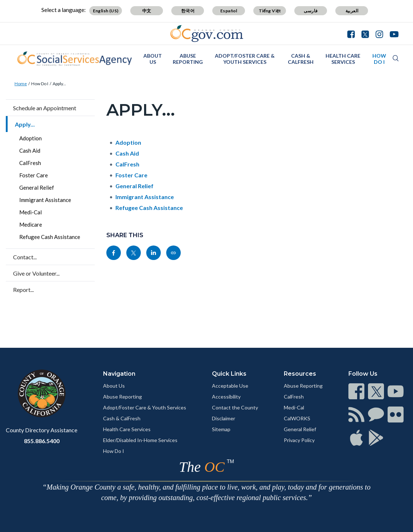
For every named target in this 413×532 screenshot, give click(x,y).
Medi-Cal (30, 212)
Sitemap (221, 429)
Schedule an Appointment (45, 108)
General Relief (37, 187)
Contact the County (235, 407)
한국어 (188, 11)
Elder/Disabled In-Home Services (140, 440)
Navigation (119, 374)
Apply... (59, 84)
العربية (352, 11)
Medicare (31, 224)
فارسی (311, 11)
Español (229, 11)
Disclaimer (224, 418)
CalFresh (30, 163)
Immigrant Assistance (45, 200)
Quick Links (229, 374)
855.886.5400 (42, 441)
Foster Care (34, 175)
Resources (300, 374)
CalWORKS (297, 418)
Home (21, 84)
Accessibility (226, 397)
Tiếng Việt (270, 11)
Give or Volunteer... (36, 273)
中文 (147, 11)
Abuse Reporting (188, 59)
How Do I (379, 59)
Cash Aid (30, 150)
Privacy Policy (299, 440)
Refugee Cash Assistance (50, 237)
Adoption (30, 138)
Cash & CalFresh (301, 59)
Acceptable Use (230, 386)
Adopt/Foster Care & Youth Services (245, 59)
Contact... (25, 257)
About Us (153, 59)
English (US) (106, 11)
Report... (23, 290)
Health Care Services (343, 59)
